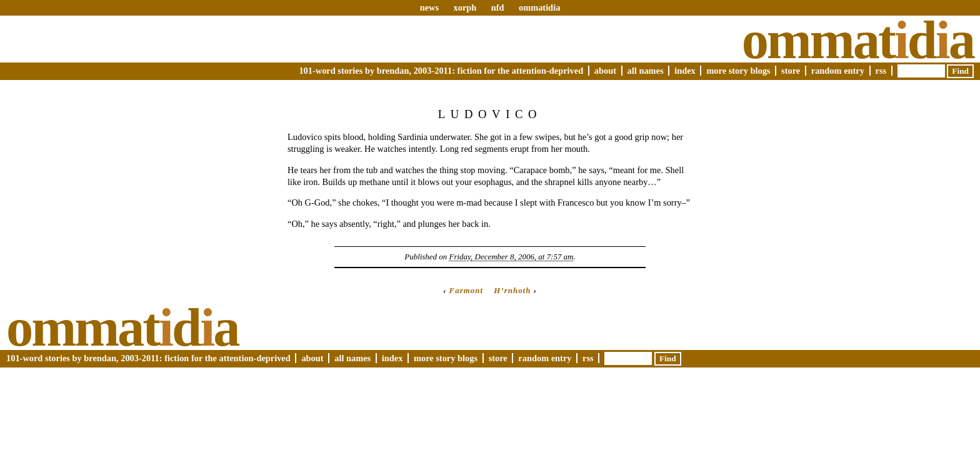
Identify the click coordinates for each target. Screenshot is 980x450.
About (605, 71)
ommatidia (539, 7)
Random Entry (838, 71)
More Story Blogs (738, 71)
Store (791, 71)
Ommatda (858, 40)
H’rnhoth (512, 290)
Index (685, 71)
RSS (881, 71)
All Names (646, 71)
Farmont (467, 290)
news (429, 7)
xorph (465, 7)
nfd (498, 7)
